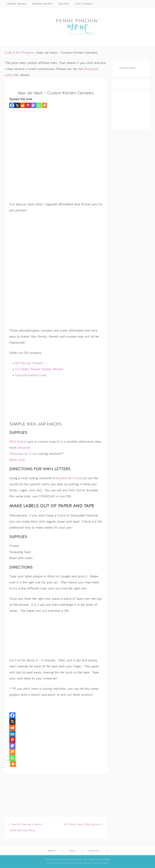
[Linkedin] (12, 734)
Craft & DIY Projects (19, 53)
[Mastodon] (33, 105)
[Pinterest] (28, 105)
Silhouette (16, 454)
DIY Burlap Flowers (29, 363)
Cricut (33, 454)
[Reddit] (23, 105)
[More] (44, 105)
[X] (17, 105)
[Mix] (12, 752)
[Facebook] (12, 105)
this (60, 442)
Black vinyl (17, 460)
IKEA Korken (18, 442)
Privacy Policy (56, 863)
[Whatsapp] (39, 105)
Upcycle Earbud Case (31, 375)
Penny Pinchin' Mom (77, 27)
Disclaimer (101, 863)
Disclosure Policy (80, 863)
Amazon (23, 448)
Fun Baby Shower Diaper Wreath (39, 369)
